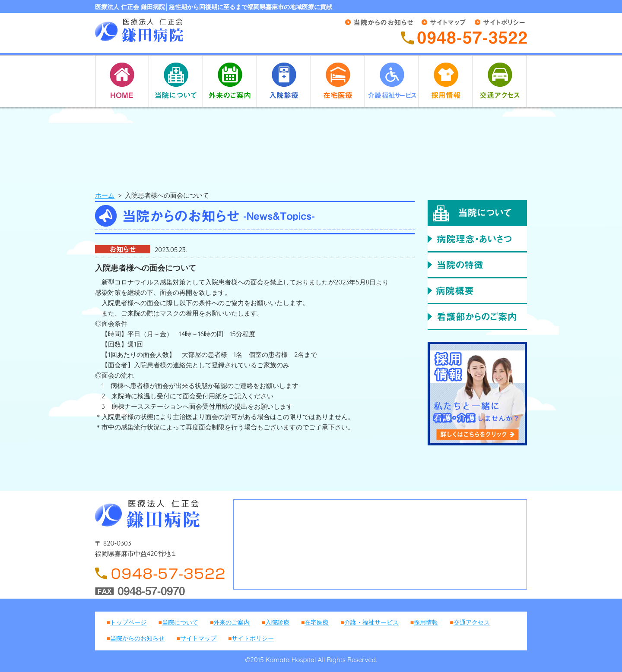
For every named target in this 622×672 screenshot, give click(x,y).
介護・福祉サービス (371, 622)
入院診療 (277, 622)
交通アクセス (472, 622)
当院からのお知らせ (137, 638)
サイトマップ (198, 638)
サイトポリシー (253, 638)
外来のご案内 (232, 622)
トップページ (128, 622)
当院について (180, 622)
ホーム (105, 195)
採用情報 (426, 622)
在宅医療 (317, 622)
